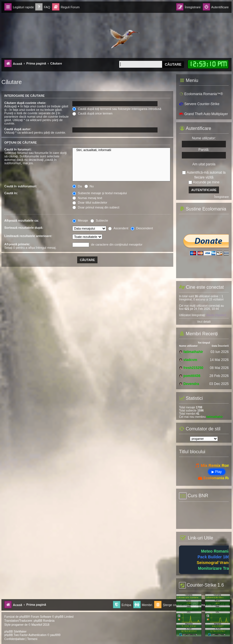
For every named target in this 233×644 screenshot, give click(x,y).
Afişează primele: (17, 244)
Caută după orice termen (92, 113)
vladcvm (190, 360)
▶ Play (217, 472)
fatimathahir (193, 352)
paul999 (55, 635)
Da (77, 186)
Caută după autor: (18, 129)
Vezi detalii (204, 322)
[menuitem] (43, 7)
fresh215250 (193, 368)
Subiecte (99, 220)
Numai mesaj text (87, 198)
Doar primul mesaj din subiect (96, 207)
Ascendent (118, 228)
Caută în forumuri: (18, 149)
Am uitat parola (204, 164)
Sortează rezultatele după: (24, 228)
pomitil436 (192, 376)
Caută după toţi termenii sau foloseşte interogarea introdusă (117, 109)
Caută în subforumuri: (21, 186)
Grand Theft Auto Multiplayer (203, 114)
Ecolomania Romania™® (201, 94)
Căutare (173, 65)
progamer (18, 625)
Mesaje (80, 220)
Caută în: (11, 193)
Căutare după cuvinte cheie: (25, 103)
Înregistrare (221, 197)
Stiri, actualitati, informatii (121, 150)
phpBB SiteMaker (15, 632)
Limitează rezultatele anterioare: (28, 236)
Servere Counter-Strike (199, 104)
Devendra (191, 384)
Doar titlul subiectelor (90, 202)
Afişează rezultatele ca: (22, 220)
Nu (89, 186)
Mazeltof (37, 625)
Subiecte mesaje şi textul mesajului (99, 193)
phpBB (24, 617)
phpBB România (44, 621)
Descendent (142, 228)
